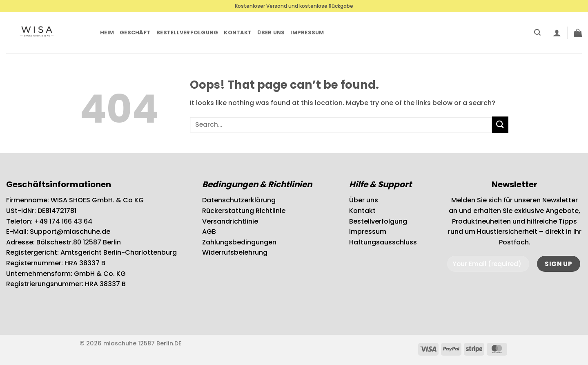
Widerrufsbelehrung (235, 252)
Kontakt (238, 32)
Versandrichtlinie (230, 221)
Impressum (307, 32)
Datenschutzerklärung (239, 200)
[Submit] (500, 124)
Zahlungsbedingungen (239, 242)
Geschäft (135, 32)
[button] (537, 32)
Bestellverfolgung (187, 32)
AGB (209, 232)
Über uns (271, 32)
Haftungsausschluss (383, 242)
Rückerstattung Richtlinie (244, 211)
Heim (107, 32)
